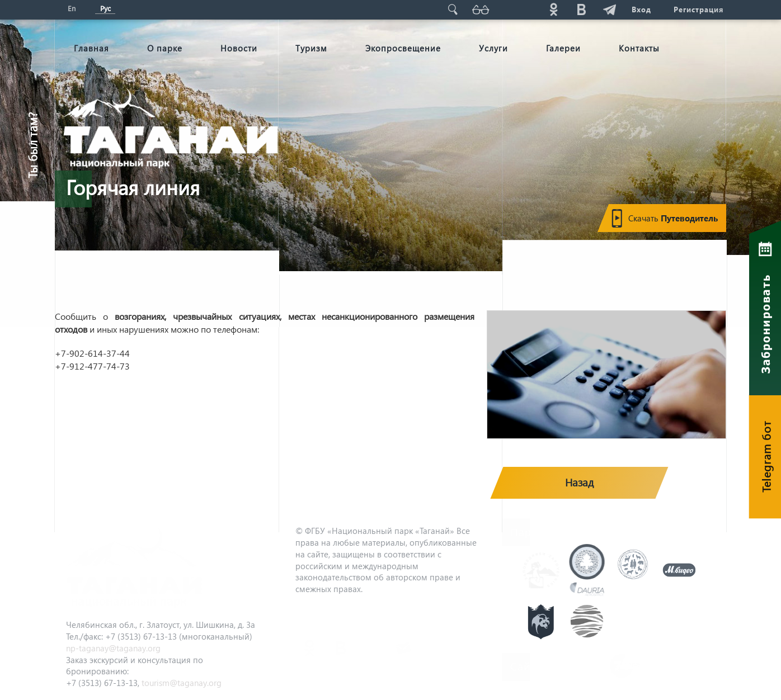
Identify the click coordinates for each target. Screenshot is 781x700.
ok (553, 9)
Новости (239, 48)
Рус (105, 8)
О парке (165, 48)
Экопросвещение (403, 48)
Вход (641, 9)
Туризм (311, 48)
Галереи (563, 48)
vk (581, 9)
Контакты (639, 48)
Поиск (453, 9)
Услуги (493, 48)
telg (609, 9)
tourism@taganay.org (182, 683)
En (72, 8)
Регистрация (698, 9)
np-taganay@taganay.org (113, 648)
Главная (91, 48)
